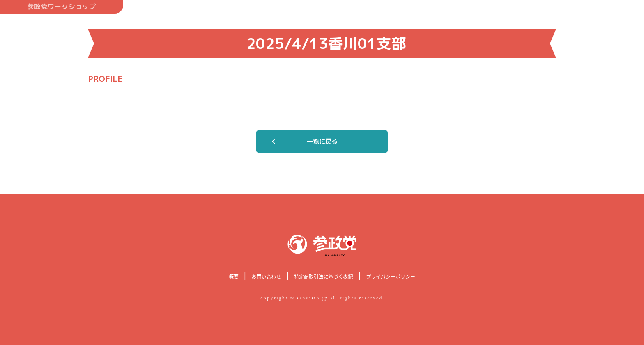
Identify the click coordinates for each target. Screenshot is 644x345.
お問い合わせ (266, 277)
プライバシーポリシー (391, 277)
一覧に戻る (322, 142)
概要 (234, 277)
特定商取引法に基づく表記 (324, 277)
